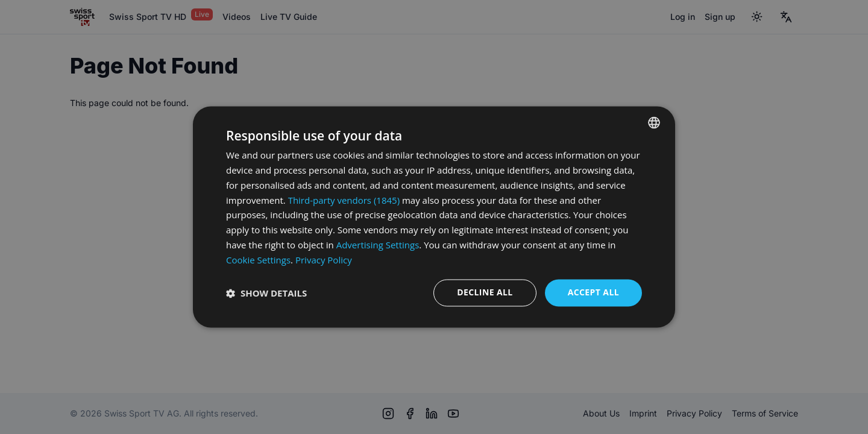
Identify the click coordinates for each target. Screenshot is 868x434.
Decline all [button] (485, 293)
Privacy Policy (324, 260)
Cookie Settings (258, 260)
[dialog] (434, 217)
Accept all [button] (593, 293)
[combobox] (654, 122)
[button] (266, 293)
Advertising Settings (378, 245)
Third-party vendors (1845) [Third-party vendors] (344, 200)
